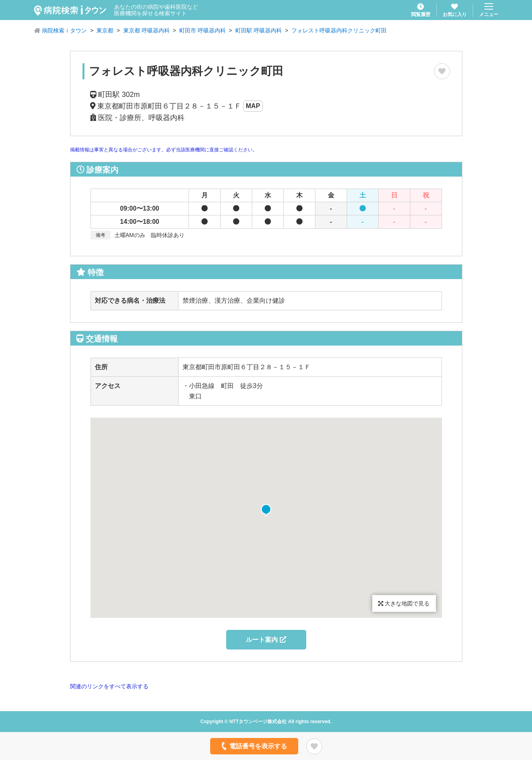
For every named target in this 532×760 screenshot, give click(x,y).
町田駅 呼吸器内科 (259, 30)
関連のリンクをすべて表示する (109, 686)
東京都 (105, 30)
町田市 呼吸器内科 (203, 30)
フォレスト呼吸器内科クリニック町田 (339, 30)
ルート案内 (266, 640)
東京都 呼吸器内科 (147, 30)
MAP (253, 106)
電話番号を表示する (253, 746)
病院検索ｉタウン (64, 30)
